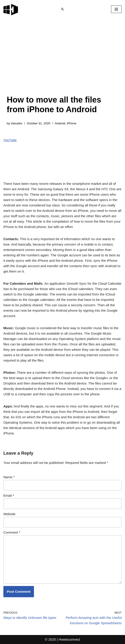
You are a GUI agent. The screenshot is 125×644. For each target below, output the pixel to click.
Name (9, 477)
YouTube (10, 140)
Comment (12, 532)
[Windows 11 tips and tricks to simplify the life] (11, 9)
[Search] (62, 9)
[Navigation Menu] (116, 9)
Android (60, 123)
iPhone (71, 123)
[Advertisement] (62, 61)
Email (9, 495)
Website (9, 514)
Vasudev (17, 123)
